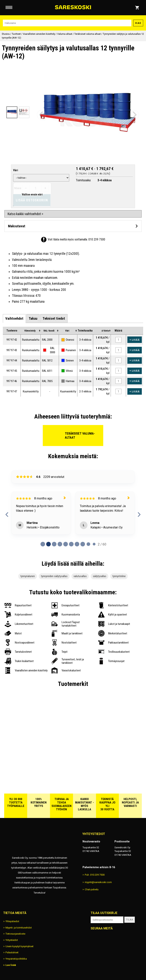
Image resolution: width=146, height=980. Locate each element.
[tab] (14, 319)
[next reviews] (139, 515)
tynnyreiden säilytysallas (54, 576)
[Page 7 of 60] (83, 544)
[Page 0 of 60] (43, 544)
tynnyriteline (119, 576)
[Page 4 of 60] (66, 544)
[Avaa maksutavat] (73, 226)
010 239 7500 (97, 239)
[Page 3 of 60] (60, 544)
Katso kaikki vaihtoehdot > (25, 214)
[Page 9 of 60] (94, 544)
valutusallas (80, 576)
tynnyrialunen (28, 576)
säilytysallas (100, 576)
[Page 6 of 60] (77, 544)
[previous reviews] (7, 515)
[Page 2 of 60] (54, 544)
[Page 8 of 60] (88, 544)
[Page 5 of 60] (71, 544)
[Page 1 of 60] (48, 544)
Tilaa (130, 920)
